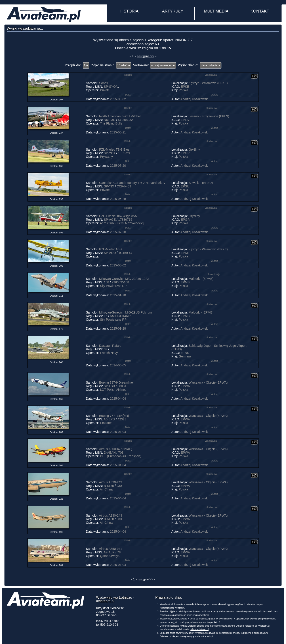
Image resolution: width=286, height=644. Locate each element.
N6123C (110, 120)
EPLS (185, 120)
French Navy (109, 353)
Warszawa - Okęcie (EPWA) (208, 382)
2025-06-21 (118, 132)
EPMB (185, 282)
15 (106, 316)
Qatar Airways (110, 556)
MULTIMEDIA (216, 11)
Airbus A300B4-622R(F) (116, 449)
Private (105, 90)
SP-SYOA (111, 87)
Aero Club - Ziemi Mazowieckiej (122, 223)
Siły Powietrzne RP (113, 286)
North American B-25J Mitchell (120, 116)
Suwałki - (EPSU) (201, 183)
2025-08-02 (118, 99)
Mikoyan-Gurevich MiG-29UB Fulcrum (126, 312)
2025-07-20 (118, 166)
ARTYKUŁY (173, 11)
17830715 (125, 220)
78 (119, 552)
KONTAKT (260, 11)
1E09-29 (124, 153)
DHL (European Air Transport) (121, 456)
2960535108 (120, 282)
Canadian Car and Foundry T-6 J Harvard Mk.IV (132, 183)
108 (106, 282)
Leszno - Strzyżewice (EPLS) (209, 116)
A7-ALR (109, 552)
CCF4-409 (124, 186)
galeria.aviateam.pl (199, 629)
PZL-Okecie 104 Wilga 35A (118, 216)
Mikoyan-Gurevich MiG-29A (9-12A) (124, 279)
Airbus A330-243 (111, 482)
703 (121, 453)
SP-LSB (109, 386)
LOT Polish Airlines (113, 390)
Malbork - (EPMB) (201, 279)
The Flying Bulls (111, 123)
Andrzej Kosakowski (195, 99)
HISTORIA (129, 11)
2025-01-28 (118, 295)
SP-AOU (110, 253)
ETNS (185, 353)
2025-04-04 (118, 399)
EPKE (185, 87)
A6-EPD (109, 419)
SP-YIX (109, 186)
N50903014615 (121, 316)
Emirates (106, 423)
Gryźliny (194, 150)
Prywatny (107, 157)
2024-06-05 (118, 365)
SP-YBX (110, 153)
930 (119, 486)
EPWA (185, 386)
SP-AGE (110, 220)
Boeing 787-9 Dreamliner (117, 382)
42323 (122, 419)
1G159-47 (125, 253)
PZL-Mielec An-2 (111, 249)
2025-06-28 (118, 199)
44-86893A (126, 120)
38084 (122, 386)
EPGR (185, 153)
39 (106, 349)
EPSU (185, 186)
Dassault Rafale (110, 346)
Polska (183, 90)
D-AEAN (110, 453)
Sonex (104, 83)
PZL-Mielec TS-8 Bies (114, 150)
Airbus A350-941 (111, 549)
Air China (106, 489)
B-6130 (109, 486)
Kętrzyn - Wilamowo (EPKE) (208, 83)
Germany (185, 356)
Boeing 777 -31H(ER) (114, 416)
